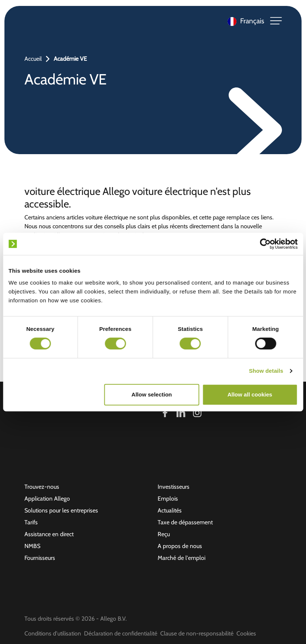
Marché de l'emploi (181, 558)
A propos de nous (180, 546)
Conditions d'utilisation (53, 633)
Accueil (33, 59)
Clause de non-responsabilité (197, 633)
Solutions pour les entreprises (61, 510)
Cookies (246, 633)
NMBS (32, 546)
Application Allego (47, 499)
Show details (266, 371)
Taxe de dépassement (185, 522)
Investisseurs (174, 487)
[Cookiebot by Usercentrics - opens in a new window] (265, 244)
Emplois (168, 499)
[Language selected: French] (244, 21)
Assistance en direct (49, 534)
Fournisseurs (40, 558)
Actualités (170, 510)
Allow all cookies (250, 394)
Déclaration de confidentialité (121, 633)
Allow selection (152, 394)
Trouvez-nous (42, 487)
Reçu (164, 534)
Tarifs (31, 522)
